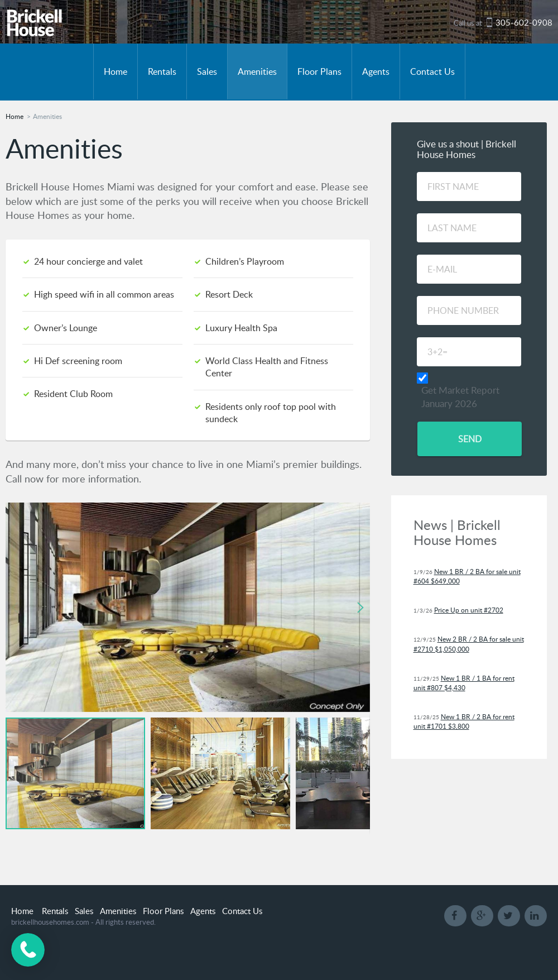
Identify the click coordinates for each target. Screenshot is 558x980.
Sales (207, 71)
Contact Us (432, 71)
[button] (360, 608)
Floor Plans (319, 71)
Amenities (257, 71)
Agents (376, 71)
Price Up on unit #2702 (469, 610)
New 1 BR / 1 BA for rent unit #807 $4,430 (464, 683)
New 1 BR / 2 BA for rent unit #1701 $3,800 (464, 721)
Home (116, 71)
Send (469, 439)
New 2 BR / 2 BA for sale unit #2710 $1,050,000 (469, 644)
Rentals (162, 71)
